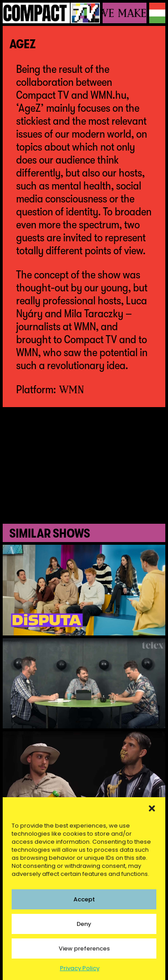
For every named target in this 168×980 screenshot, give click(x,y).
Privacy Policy (80, 968)
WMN (72, 389)
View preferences (84, 948)
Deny (84, 924)
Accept (84, 899)
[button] (152, 808)
